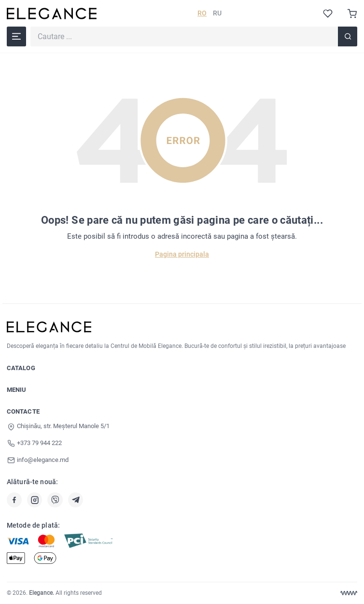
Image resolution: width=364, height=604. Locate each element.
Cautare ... (30, 26)
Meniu (17, 390)
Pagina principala (182, 254)
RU (217, 13)
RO (202, 13)
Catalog (21, 368)
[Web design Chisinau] (349, 593)
